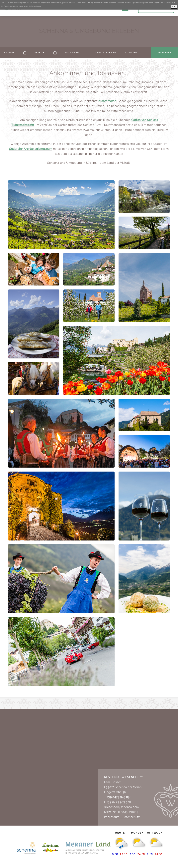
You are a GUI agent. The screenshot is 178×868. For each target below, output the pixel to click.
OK (174, 7)
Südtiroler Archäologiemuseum (31, 149)
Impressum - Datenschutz (122, 817)
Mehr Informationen (33, 6)
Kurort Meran (107, 101)
